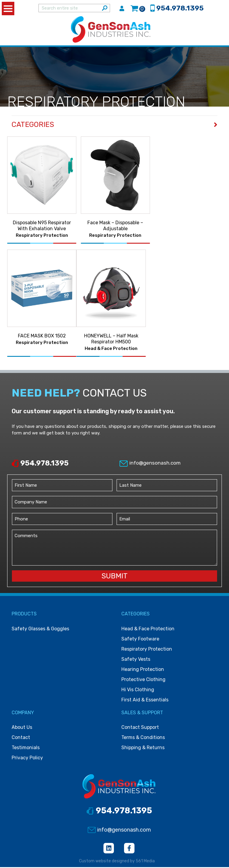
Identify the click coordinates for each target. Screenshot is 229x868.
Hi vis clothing (138, 690)
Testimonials (26, 748)
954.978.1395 (40, 464)
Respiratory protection (147, 650)
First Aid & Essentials (145, 701)
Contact (21, 738)
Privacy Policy (27, 759)
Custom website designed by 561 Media (117, 862)
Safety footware (140, 640)
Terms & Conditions (143, 738)
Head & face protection (148, 630)
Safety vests (136, 660)
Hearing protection (143, 670)
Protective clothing (143, 680)
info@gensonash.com (150, 464)
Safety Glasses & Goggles (40, 630)
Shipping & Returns (143, 748)
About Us (22, 728)
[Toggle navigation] (218, 30)
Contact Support (140, 728)
